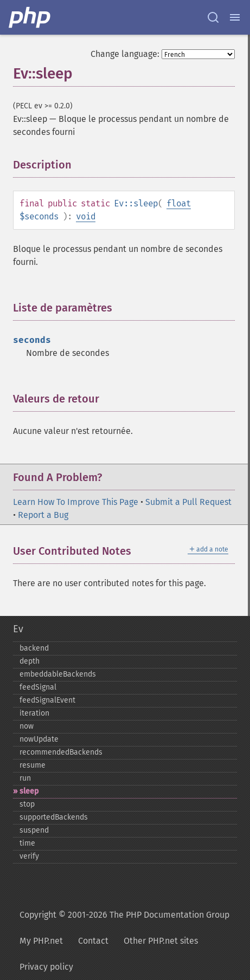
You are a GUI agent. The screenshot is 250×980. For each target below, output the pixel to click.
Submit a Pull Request (188, 502)
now (27, 726)
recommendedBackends (61, 752)
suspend (34, 830)
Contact (93, 941)
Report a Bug (43, 515)
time (27, 843)
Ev (18, 629)
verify (29, 856)
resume (33, 765)
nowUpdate (39, 739)
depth (30, 661)
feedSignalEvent (47, 700)
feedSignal (38, 687)
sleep (29, 791)
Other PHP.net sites (161, 941)
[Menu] (235, 17)
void (86, 216)
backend (34, 648)
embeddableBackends (58, 674)
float (179, 203)
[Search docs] (213, 17)
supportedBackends (54, 817)
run (25, 778)
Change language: (125, 54)
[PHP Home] (30, 17)
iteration (34, 713)
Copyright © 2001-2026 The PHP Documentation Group (124, 915)
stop (27, 804)
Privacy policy (46, 967)
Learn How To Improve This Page (76, 502)
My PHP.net (41, 941)
